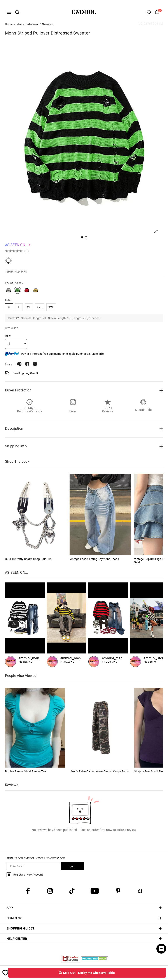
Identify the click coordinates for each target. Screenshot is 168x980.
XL (29, 308)
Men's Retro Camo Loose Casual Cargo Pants (100, 772)
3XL (51, 308)
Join (73, 868)
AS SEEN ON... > (18, 246)
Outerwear (32, 25)
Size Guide (11, 329)
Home (9, 25)
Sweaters (48, 25)
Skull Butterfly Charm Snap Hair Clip (28, 560)
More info (98, 355)
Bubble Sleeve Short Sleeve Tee (25, 772)
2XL (40, 308)
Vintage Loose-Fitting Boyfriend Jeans (94, 560)
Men (19, 25)
